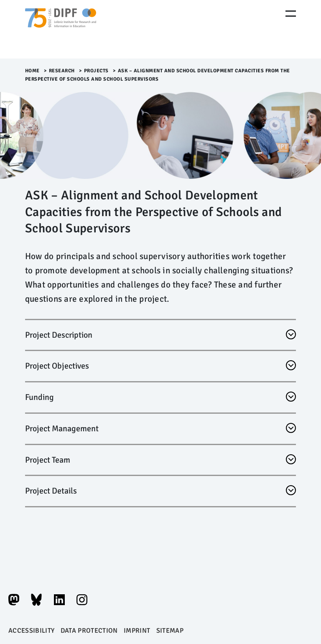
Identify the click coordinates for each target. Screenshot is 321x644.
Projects (96, 71)
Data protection (89, 631)
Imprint (137, 631)
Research (62, 71)
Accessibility (31, 631)
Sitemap (170, 631)
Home (32, 71)
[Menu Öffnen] (291, 14)
